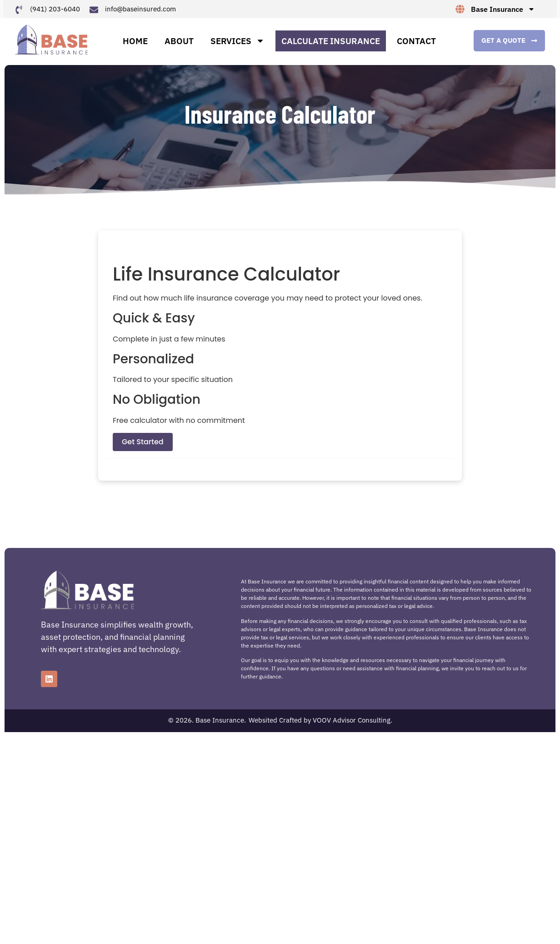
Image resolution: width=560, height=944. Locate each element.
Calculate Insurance (331, 45)
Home (135, 45)
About (179, 45)
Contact (416, 45)
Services (237, 45)
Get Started (143, 449)
